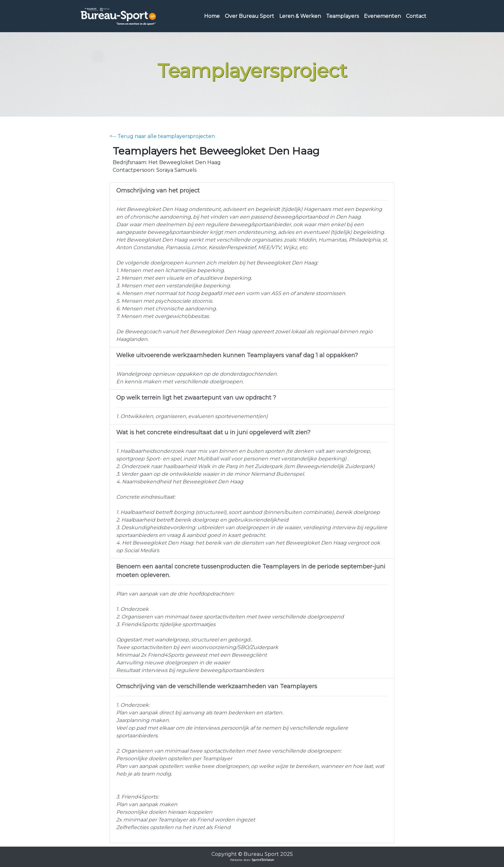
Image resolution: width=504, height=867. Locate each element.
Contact (416, 16)
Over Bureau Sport (249, 16)
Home (212, 16)
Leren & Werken (300, 16)
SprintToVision (263, 860)
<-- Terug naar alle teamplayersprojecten (162, 136)
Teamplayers (342, 16)
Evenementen (382, 16)
